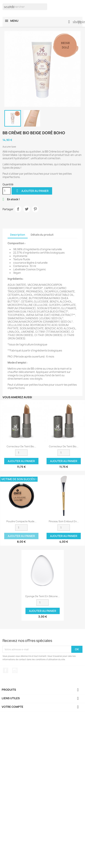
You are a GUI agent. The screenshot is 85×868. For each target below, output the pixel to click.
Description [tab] (18, 235)
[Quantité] (7, 191)
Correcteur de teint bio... (21, 446)
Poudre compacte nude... (21, 521)
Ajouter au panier (32, 191)
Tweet (27, 209)
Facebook (6, 670)
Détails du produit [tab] (42, 235)
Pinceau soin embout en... (64, 521)
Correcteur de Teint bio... (64, 446)
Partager (18, 209)
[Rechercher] (25, 7)
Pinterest (35, 209)
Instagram (15, 670)
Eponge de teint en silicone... (43, 596)
